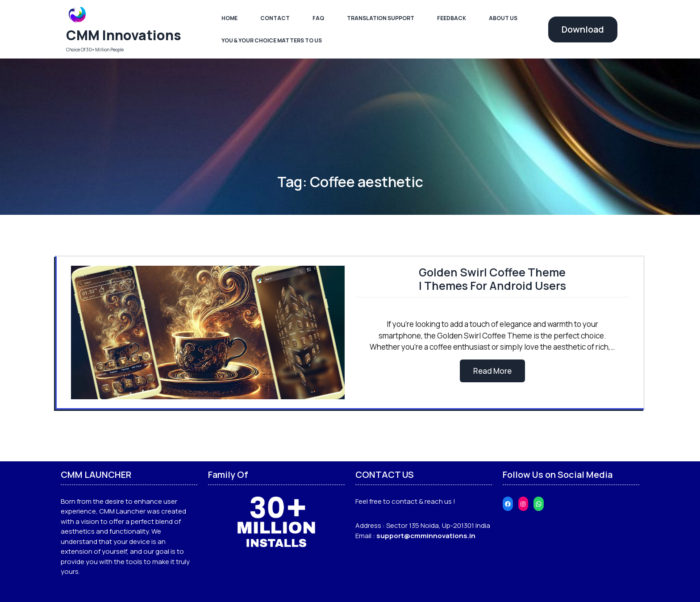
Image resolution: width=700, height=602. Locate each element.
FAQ (318, 18)
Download (583, 29)
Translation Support (381, 18)
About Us (503, 18)
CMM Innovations (124, 35)
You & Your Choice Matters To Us (272, 40)
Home (229, 18)
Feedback (452, 18)
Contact (275, 18)
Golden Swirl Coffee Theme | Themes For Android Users (492, 279)
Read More (492, 371)
